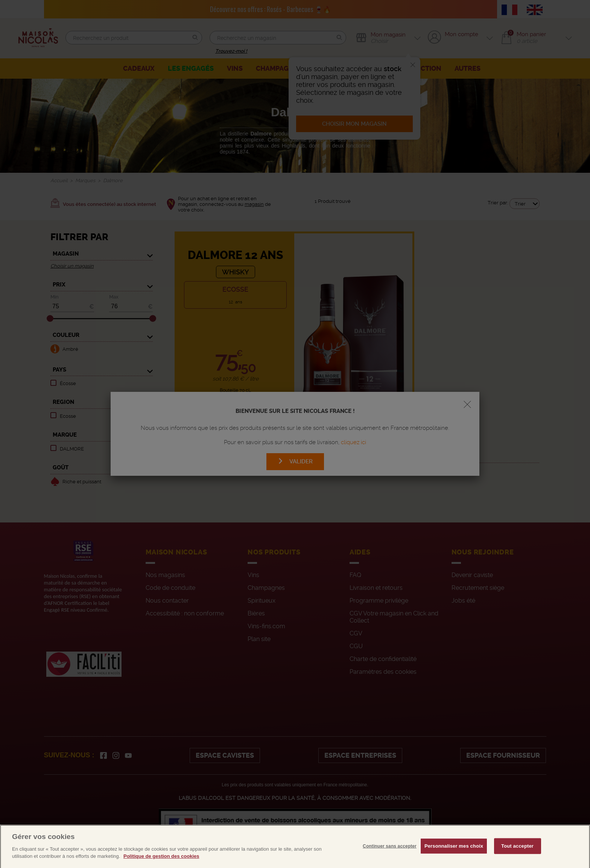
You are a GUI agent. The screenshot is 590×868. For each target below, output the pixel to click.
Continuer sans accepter (390, 862)
